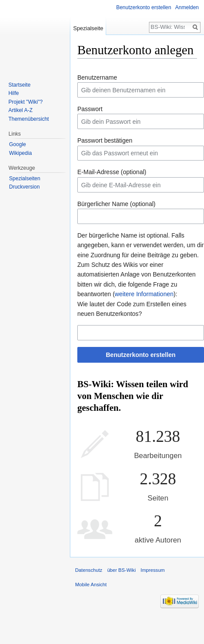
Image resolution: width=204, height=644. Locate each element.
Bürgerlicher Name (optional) (116, 204)
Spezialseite (88, 28)
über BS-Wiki (121, 570)
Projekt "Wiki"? (26, 102)
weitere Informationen (144, 294)
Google (18, 144)
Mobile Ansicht (91, 584)
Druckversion (24, 187)
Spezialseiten (25, 178)
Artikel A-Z (20, 110)
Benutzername (97, 77)
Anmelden (187, 7)
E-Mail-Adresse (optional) (112, 172)
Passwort (90, 109)
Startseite (19, 85)
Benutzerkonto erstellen (140, 355)
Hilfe (14, 93)
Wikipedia (21, 153)
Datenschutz (89, 570)
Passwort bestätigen (105, 140)
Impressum (153, 570)
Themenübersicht (29, 119)
